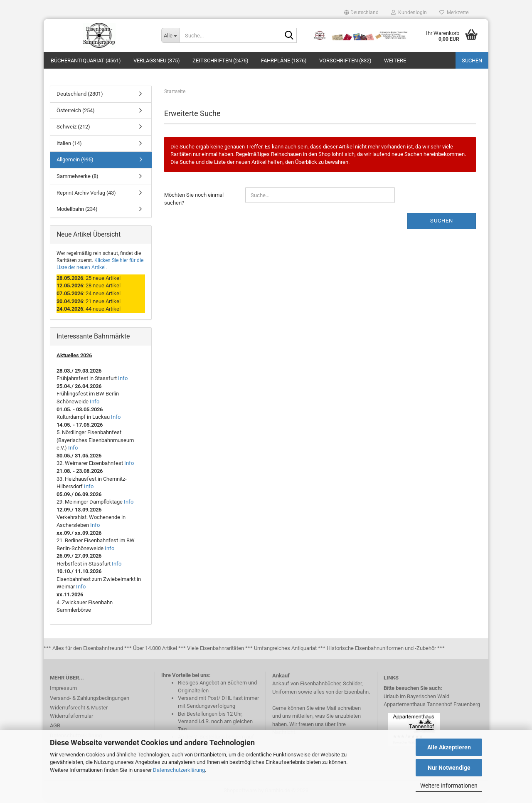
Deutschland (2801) (80, 95)
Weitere (395, 61)
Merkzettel (454, 12)
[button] (361, 12)
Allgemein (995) (75, 161)
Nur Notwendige (449, 768)
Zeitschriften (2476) (220, 61)
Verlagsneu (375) (157, 61)
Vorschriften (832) (345, 61)
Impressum (63, 690)
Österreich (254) (76, 112)
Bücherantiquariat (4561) (86, 61)
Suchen (472, 61)
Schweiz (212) (73, 128)
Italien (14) (69, 145)
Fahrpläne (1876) (284, 61)
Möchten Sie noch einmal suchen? (194, 200)
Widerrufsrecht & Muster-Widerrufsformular (80, 713)
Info (123, 380)
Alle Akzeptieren (449, 747)
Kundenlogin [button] (409, 12)
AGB (55, 727)
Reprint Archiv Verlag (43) (86, 194)
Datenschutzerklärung (179, 770)
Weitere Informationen (449, 786)
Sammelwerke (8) (78, 178)
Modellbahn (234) (77, 211)
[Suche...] (170, 35)
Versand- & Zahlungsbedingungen (90, 699)
